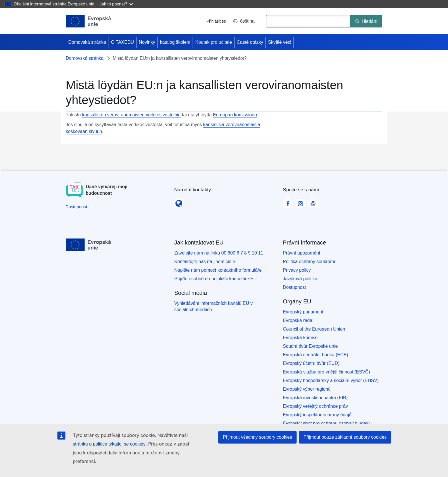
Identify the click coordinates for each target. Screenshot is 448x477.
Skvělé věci (280, 42)
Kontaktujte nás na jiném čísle (205, 262)
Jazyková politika (300, 279)
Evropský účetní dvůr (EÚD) (311, 363)
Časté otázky (250, 42)
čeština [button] (244, 21)
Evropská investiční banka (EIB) (315, 398)
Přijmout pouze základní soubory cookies (345, 437)
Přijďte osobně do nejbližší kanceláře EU (215, 279)
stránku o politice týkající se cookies (109, 444)
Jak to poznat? (116, 4)
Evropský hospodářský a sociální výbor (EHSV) (331, 380)
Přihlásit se (216, 21)
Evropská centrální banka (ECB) (316, 355)
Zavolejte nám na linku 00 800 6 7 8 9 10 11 (219, 253)
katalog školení (175, 42)
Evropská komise (300, 338)
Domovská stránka (87, 42)
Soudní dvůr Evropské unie (310, 346)
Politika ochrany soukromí (309, 262)
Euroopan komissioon (235, 115)
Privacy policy (297, 270)
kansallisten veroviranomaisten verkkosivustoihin (131, 115)
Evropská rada (298, 320)
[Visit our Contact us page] (313, 202)
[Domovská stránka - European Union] (88, 21)
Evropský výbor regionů (307, 389)
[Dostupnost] (76, 207)
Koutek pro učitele (213, 42)
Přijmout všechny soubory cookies (257, 437)
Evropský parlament (303, 312)
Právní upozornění (302, 253)
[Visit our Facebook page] (288, 202)
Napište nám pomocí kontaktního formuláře (218, 270)
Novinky (147, 42)
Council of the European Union (314, 329)
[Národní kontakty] (179, 202)
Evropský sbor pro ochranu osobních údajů (326, 423)
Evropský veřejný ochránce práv (315, 406)
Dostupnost (294, 287)
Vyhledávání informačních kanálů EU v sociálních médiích (213, 306)
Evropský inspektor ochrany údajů (317, 415)
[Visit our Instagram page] (300, 202)
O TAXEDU (123, 42)
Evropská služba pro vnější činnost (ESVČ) (326, 372)
